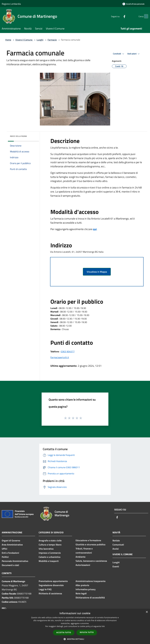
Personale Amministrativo (15, 561)
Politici (5, 557)
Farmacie (52, 40)
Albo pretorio (82, 585)
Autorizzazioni (83, 565)
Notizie (116, 540)
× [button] (147, 612)
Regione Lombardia (11, 4)
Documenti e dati (10, 565)
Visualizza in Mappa (97, 272)
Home (8, 40)
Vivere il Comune (24, 40)
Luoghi (40, 40)
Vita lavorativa (46, 549)
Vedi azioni (134, 54)
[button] (75, 639)
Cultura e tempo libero (50, 545)
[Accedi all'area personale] (133, 4)
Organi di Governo (11, 540)
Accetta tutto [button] (64, 632)
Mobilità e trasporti (49, 561)
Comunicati (118, 545)
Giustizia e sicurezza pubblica (90, 544)
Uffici (4, 549)
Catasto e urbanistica (50, 557)
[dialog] (75, 626)
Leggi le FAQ (45, 589)
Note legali (81, 593)
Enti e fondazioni (10, 553)
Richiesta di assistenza (50, 593)
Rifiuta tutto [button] (87, 632)
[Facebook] (119, 16)
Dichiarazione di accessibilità (90, 598)
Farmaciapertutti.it (60, 357)
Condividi (119, 54)
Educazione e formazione (88, 540)
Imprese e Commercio (50, 553)
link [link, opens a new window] (103, 626)
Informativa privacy (86, 589)
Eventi (116, 566)
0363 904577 (68, 351)
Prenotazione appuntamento (53, 581)
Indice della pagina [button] (18, 136)
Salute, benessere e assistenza (91, 561)
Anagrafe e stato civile (50, 540)
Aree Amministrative (12, 545)
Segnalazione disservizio (51, 585)
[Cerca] (145, 16)
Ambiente (80, 557)
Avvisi (116, 549)
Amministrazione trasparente (91, 581)
